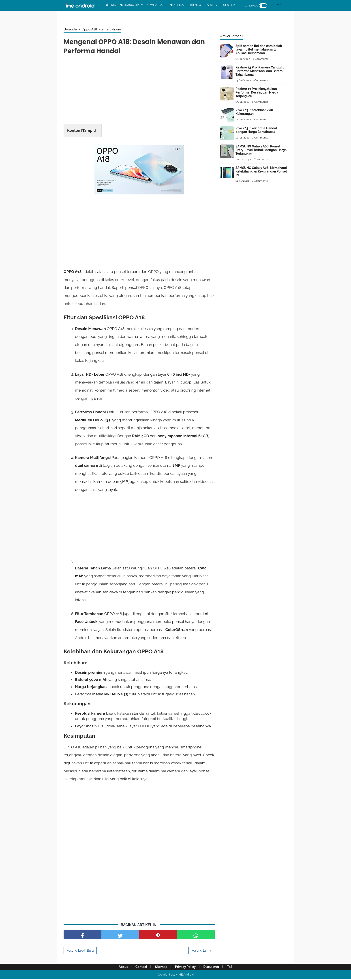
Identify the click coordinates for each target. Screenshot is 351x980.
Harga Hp (129, 5)
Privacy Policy (186, 968)
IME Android (186, 975)
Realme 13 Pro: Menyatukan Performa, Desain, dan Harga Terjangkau (257, 92)
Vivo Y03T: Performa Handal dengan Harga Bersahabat (256, 130)
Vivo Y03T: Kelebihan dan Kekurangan (254, 112)
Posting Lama (201, 951)
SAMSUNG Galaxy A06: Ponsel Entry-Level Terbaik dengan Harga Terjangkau (261, 150)
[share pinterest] (158, 935)
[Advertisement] (139, 91)
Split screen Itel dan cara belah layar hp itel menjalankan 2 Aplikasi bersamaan (259, 49)
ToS (231, 968)
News (197, 5)
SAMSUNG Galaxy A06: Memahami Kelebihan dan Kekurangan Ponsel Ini (261, 171)
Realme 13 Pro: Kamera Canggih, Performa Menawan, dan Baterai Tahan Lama (260, 71)
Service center (221, 5)
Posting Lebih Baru (80, 951)
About (121, 968)
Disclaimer (212, 968)
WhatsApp (157, 5)
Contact (140, 968)
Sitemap (161, 968)
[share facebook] (82, 935)
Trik (111, 5)
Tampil (89, 131)
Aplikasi (178, 5)
